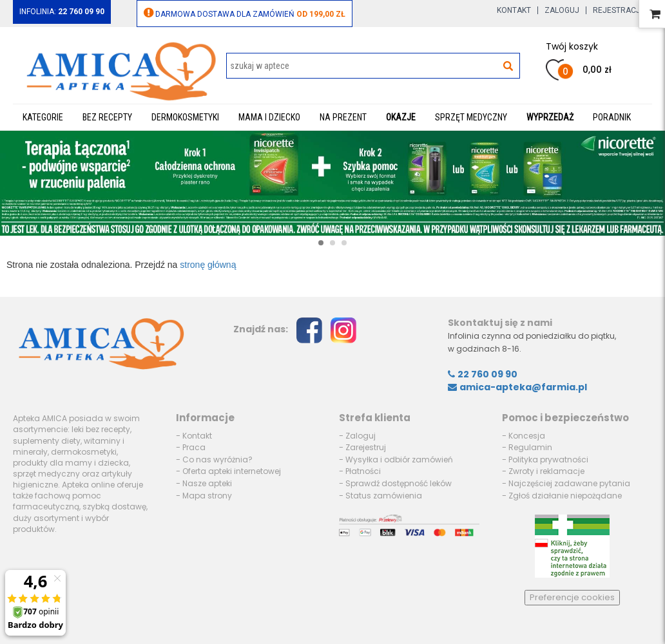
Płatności (363, 471)
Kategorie (43, 117)
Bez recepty (107, 117)
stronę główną (208, 265)
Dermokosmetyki (185, 117)
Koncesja (527, 436)
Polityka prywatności (548, 459)
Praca (194, 447)
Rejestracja (619, 10)
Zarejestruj (366, 447)
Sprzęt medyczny (471, 117)
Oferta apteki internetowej (232, 471)
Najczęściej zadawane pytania (569, 483)
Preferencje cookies (572, 597)
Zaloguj (562, 10)
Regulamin (530, 447)
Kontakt (514, 10)
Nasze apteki (207, 483)
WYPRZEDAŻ (550, 117)
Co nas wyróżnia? (217, 459)
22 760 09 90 (483, 374)
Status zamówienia (384, 496)
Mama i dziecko (269, 117)
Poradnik (612, 117)
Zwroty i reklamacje (546, 471)
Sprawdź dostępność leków (399, 483)
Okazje (401, 117)
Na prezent (343, 117)
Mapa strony (207, 496)
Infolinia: (62, 12)
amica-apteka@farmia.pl (517, 387)
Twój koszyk (572, 46)
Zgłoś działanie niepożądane (565, 496)
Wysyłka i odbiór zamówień (399, 459)
